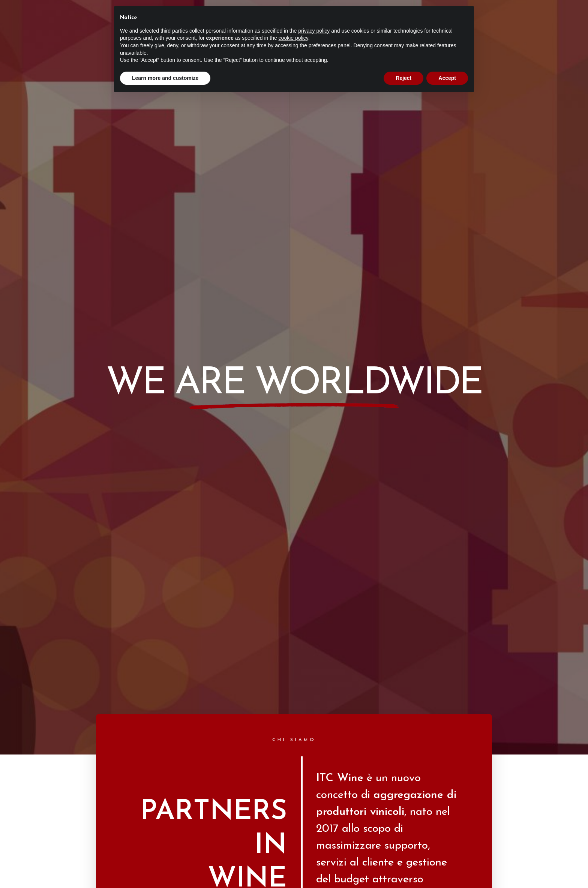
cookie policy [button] (293, 38)
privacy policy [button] (314, 31)
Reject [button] (403, 78)
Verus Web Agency (316, 828)
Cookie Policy (310, 843)
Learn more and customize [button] (165, 78)
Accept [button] (447, 78)
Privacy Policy (278, 843)
